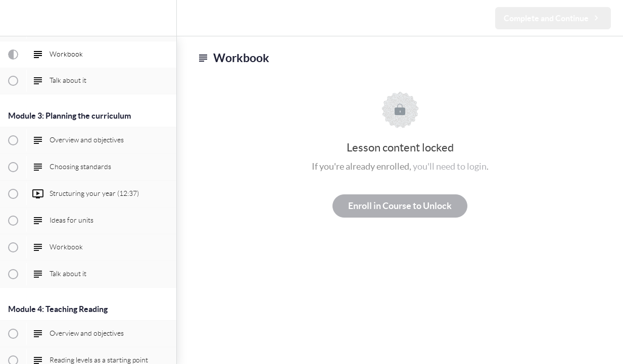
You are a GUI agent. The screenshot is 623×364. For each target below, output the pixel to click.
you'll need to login (450, 166)
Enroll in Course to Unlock (400, 206)
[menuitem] (164, 18)
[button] (13, 18)
